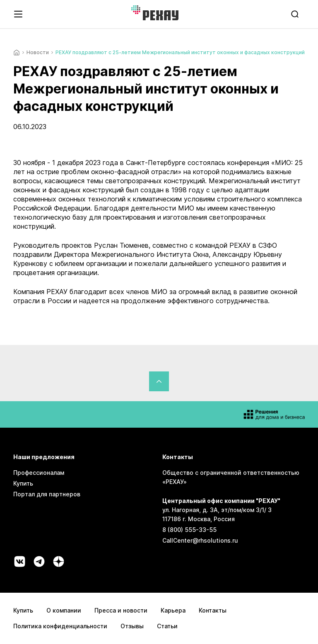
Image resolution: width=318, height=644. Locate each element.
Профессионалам (39, 473)
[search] (296, 14)
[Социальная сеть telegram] (39, 561)
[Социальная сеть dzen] (59, 561)
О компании (64, 610)
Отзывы (132, 626)
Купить (23, 483)
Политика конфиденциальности (60, 626)
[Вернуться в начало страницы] (159, 381)
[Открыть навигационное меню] (18, 14)
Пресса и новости (121, 610)
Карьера (173, 610)
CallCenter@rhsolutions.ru (200, 540)
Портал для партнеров (47, 494)
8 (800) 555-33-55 (189, 530)
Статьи (167, 626)
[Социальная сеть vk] (20, 561)
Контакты (213, 610)
